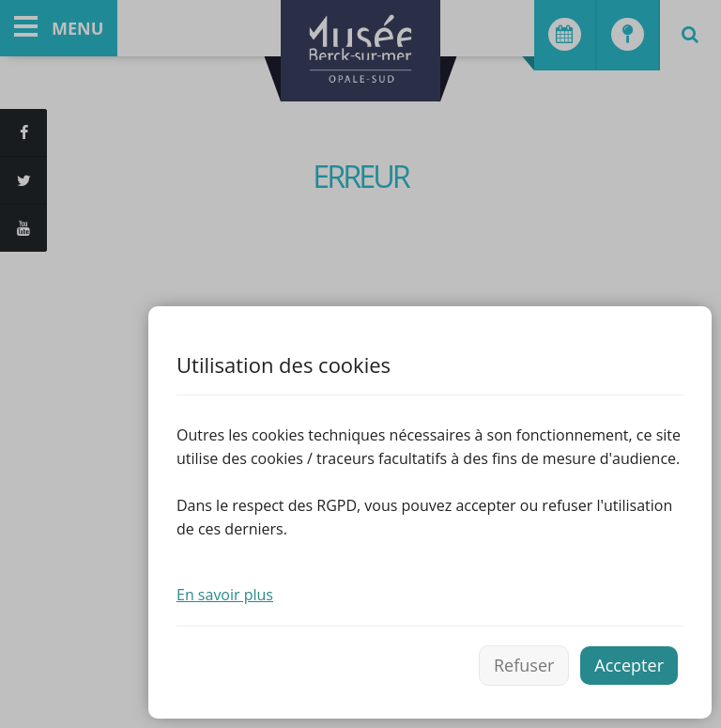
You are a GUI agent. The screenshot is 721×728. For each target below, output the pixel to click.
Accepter (629, 665)
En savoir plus (225, 595)
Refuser (524, 665)
